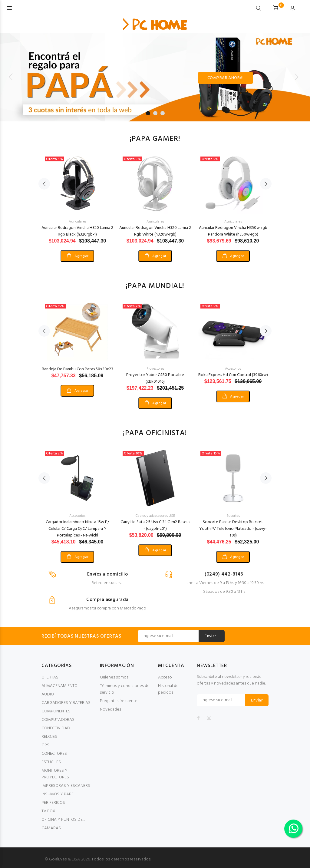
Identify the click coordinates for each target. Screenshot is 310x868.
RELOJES (49, 737)
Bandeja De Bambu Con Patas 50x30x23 (77, 369)
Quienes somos (114, 677)
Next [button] (266, 184)
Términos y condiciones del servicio (125, 689)
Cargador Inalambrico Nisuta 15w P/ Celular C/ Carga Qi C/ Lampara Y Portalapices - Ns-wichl (77, 529)
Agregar (81, 256)
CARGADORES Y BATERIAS (66, 703)
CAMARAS (51, 828)
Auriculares (77, 222)
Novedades (110, 710)
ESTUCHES (51, 762)
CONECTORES (54, 754)
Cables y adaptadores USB (155, 516)
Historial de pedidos (168, 689)
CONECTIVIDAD (56, 728)
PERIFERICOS (53, 803)
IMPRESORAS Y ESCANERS (66, 786)
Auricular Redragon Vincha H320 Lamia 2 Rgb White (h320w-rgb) (155, 231)
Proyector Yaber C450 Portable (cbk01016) (155, 378)
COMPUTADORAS (58, 720)
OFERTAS (50, 677)
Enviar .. (212, 636)
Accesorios (233, 369)
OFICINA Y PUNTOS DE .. (63, 820)
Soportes (233, 516)
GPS (45, 745)
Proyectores (155, 369)
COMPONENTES (56, 711)
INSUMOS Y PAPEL (59, 794)
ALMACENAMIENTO (59, 686)
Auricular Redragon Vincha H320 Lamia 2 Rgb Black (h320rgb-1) (77, 231)
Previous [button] (44, 184)
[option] (77, 202)
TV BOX (48, 811)
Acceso (165, 677)
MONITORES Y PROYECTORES (55, 774)
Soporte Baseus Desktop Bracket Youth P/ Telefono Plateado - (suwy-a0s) (233, 529)
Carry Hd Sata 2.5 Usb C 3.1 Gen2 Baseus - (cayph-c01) (155, 525)
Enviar (257, 700)
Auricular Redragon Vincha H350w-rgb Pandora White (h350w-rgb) (233, 231)
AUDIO (48, 694)
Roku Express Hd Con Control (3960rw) (233, 375)
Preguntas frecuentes (120, 701)
